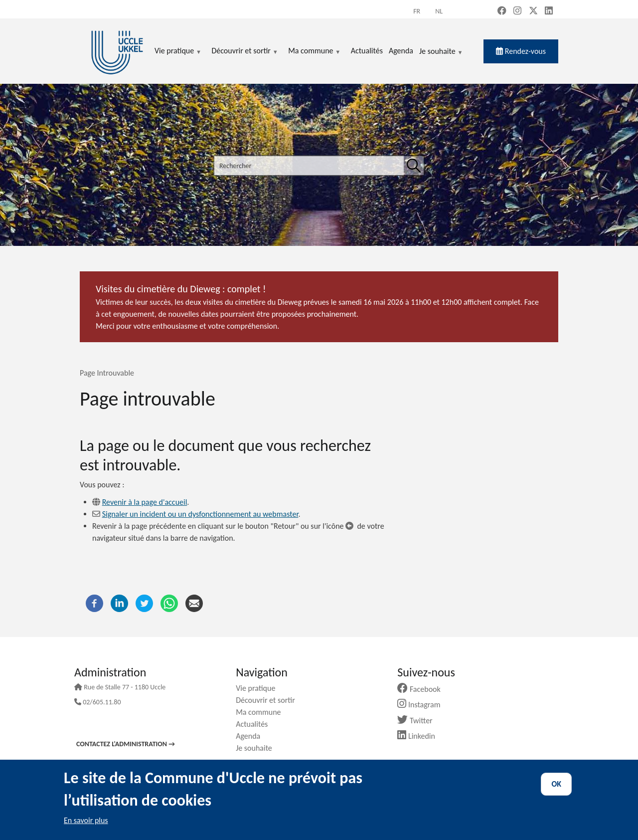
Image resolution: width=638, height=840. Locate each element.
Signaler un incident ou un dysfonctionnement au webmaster (200, 514)
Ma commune (262, 712)
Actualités (255, 724)
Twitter (418, 721)
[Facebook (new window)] (502, 11)
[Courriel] (194, 603)
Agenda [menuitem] (401, 51)
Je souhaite (441, 52)
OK (556, 784)
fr (417, 11)
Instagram (422, 705)
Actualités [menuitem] (367, 51)
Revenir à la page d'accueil (145, 502)
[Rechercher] (414, 166)
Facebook (423, 689)
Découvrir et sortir (269, 700)
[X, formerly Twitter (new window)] (533, 11)
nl (439, 11)
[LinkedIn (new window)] (549, 11)
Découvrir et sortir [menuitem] (245, 51)
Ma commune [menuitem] (314, 51)
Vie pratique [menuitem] (178, 51)
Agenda (252, 736)
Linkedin (420, 736)
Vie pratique (259, 688)
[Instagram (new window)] (517, 11)
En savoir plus (86, 820)
